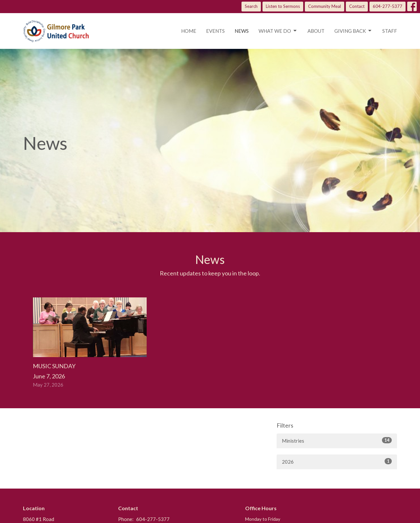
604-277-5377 (388, 6)
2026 (337, 461)
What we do (278, 31)
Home (189, 31)
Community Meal (325, 6)
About (316, 31)
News (242, 31)
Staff (390, 31)
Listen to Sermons (283, 6)
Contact (357, 6)
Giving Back (353, 31)
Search (251, 6)
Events (215, 31)
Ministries (337, 440)
